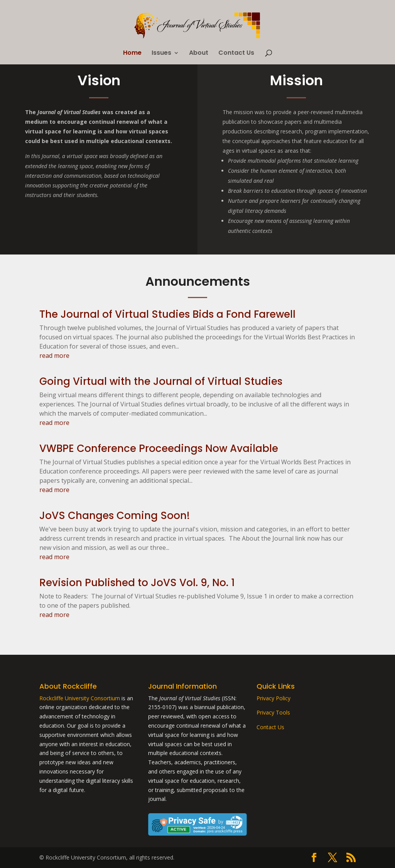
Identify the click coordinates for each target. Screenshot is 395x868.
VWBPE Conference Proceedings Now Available (159, 448)
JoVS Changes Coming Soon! (115, 516)
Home (132, 54)
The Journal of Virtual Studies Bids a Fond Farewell (167, 314)
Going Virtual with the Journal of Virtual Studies (161, 381)
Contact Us (236, 54)
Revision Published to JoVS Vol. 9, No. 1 (137, 583)
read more (54, 356)
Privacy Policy (273, 698)
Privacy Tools (273, 712)
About (199, 54)
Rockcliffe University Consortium (80, 698)
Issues (161, 54)
